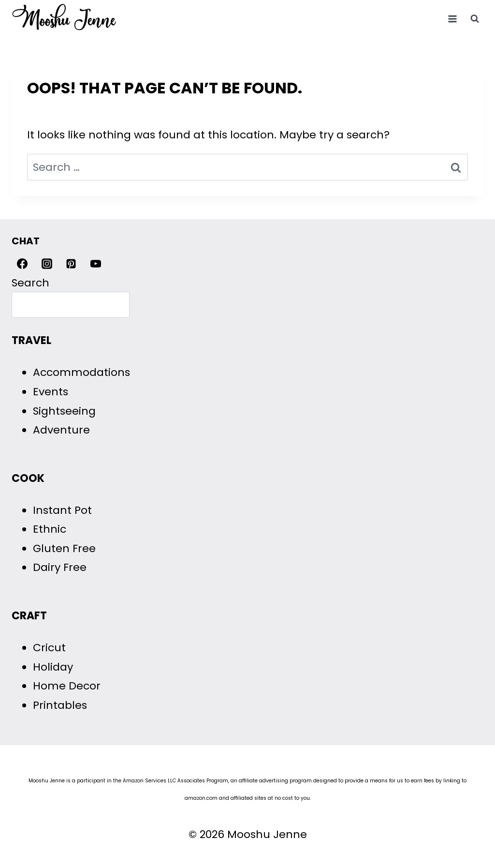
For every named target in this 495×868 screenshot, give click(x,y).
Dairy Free (60, 567)
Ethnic (50, 529)
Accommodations (81, 372)
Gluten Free (64, 548)
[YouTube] (96, 264)
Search (30, 283)
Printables (60, 705)
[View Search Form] (475, 19)
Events (51, 392)
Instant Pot (62, 510)
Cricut (49, 648)
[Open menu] (452, 19)
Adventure (61, 430)
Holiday (53, 667)
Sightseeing (64, 411)
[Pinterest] (71, 264)
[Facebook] (22, 264)
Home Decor (67, 686)
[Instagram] (47, 264)
